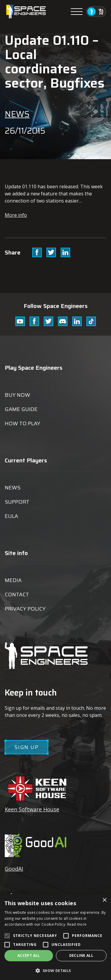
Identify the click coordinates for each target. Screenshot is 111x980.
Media (13, 580)
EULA (11, 516)
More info (16, 215)
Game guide (21, 409)
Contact (17, 595)
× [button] (104, 900)
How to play (22, 423)
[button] (55, 970)
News (17, 114)
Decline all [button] (81, 956)
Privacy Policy (25, 609)
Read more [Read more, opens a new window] (77, 924)
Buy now (17, 395)
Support (17, 502)
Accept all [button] (29, 956)
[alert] (55, 937)
